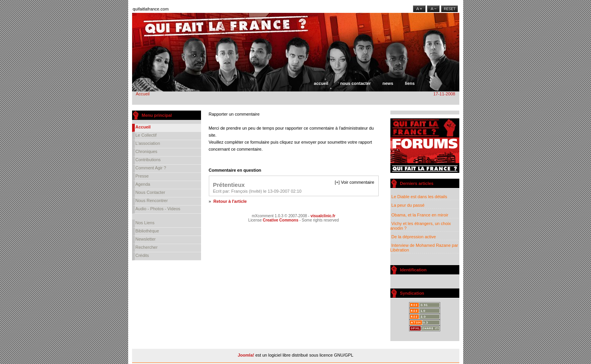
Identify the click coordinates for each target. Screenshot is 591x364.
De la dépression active (413, 237)
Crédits (142, 255)
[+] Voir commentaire (354, 182)
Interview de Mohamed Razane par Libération (424, 248)
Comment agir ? (151, 168)
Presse (142, 176)
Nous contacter (355, 83)
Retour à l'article (230, 201)
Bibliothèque (147, 231)
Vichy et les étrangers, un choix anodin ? (421, 226)
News (388, 83)
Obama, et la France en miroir (420, 215)
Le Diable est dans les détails (419, 197)
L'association (148, 143)
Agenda (143, 184)
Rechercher (147, 247)
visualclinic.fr (323, 216)
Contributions (148, 160)
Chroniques (146, 151)
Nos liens (145, 223)
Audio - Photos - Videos (158, 209)
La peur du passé (408, 205)
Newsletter (146, 239)
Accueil (321, 83)
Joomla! (246, 355)
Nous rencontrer (152, 200)
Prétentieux (229, 185)
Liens (410, 83)
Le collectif (146, 135)
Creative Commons (281, 220)
